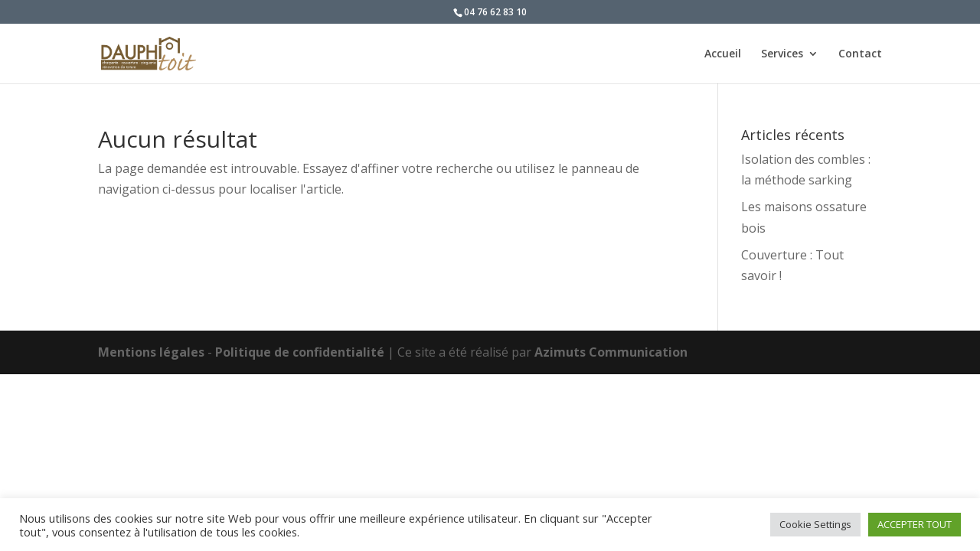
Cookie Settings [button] (815, 524)
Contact (860, 54)
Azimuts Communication (611, 352)
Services (782, 54)
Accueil (723, 54)
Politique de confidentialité (300, 352)
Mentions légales (151, 352)
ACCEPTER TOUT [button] (915, 524)
